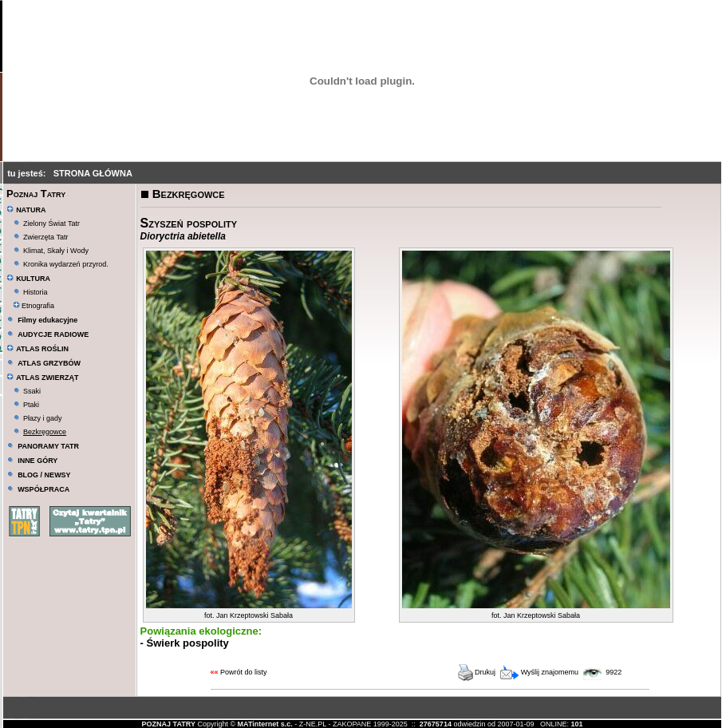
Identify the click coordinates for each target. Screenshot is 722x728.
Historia (36, 292)
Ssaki (32, 391)
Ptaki (31, 405)
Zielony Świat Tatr (51, 224)
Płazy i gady (43, 418)
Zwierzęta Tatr (45, 237)
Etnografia (34, 306)
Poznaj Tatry (36, 194)
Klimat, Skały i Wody (56, 251)
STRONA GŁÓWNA (93, 173)
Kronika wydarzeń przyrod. (66, 264)
